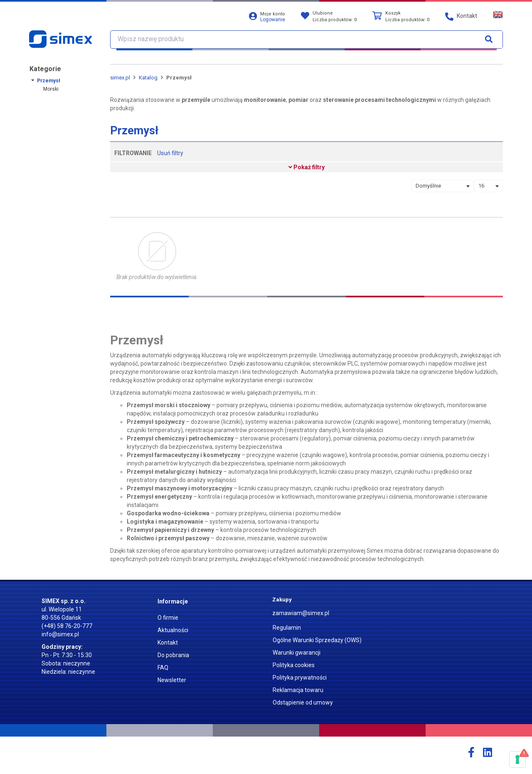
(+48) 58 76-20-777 (67, 626)
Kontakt (168, 643)
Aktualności (173, 630)
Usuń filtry (170, 153)
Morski (51, 89)
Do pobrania (173, 655)
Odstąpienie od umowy (303, 702)
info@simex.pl (60, 634)
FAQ (163, 668)
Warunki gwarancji (297, 653)
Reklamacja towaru (298, 690)
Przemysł (49, 81)
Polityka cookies (294, 665)
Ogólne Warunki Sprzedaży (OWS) (317, 640)
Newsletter (172, 680)
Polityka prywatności (300, 678)
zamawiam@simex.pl (301, 613)
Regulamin (287, 628)
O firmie (168, 618)
